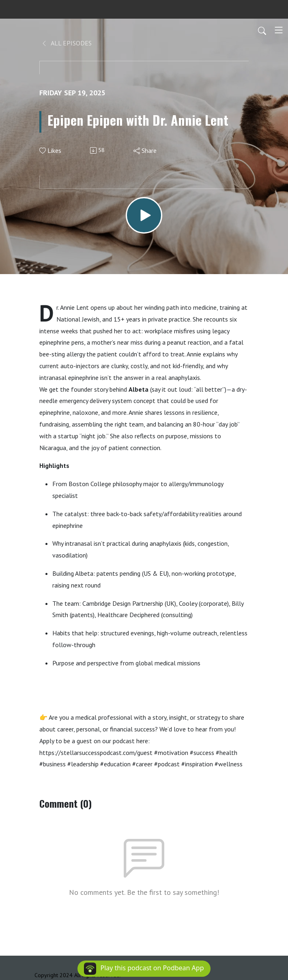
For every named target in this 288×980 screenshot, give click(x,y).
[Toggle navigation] (279, 30)
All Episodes (66, 43)
